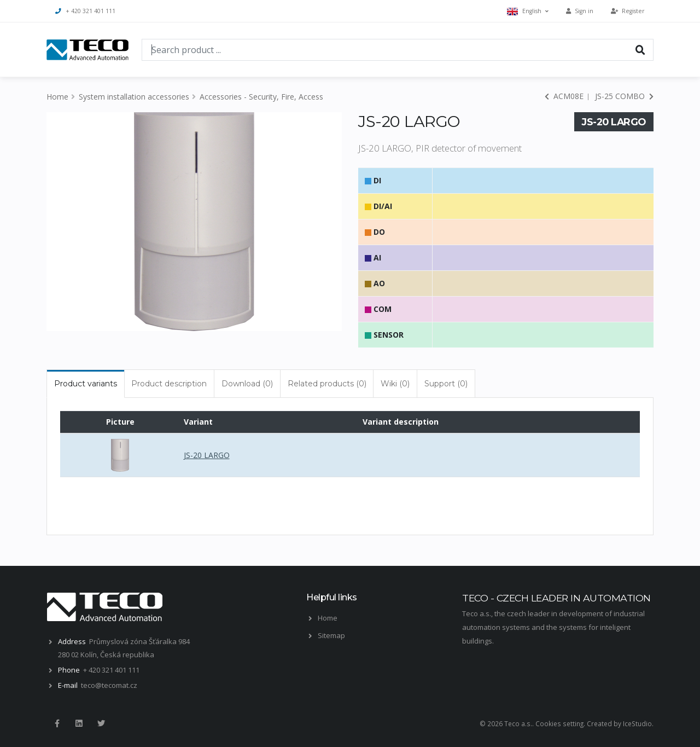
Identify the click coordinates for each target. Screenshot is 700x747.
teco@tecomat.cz (109, 685)
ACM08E (564, 96)
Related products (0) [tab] (327, 384)
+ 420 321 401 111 (85, 11)
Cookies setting (559, 723)
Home (57, 97)
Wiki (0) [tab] (395, 384)
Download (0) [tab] (247, 384)
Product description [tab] (169, 384)
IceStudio (637, 723)
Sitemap (331, 635)
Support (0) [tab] (446, 384)
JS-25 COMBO (624, 96)
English (528, 11)
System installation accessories (134, 97)
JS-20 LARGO (207, 455)
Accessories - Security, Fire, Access (261, 97)
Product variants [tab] (86, 384)
